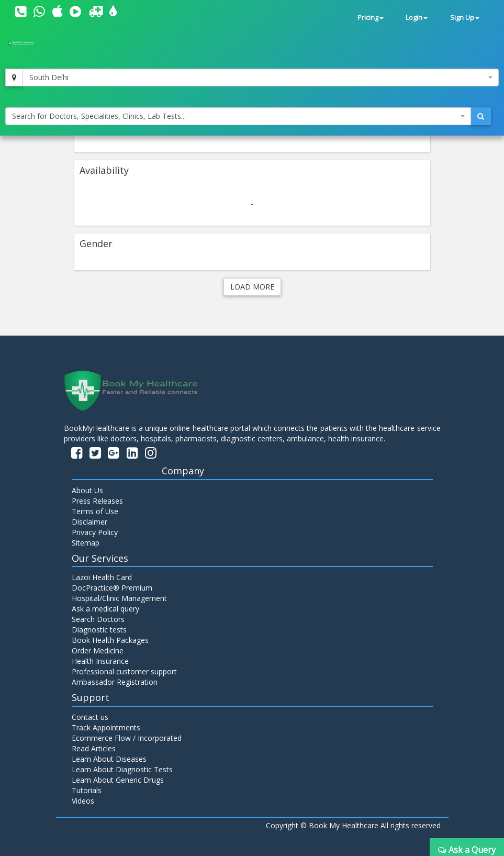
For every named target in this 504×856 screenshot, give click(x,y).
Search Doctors (98, 619)
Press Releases (97, 501)
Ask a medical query (105, 609)
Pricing (371, 18)
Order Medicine (98, 651)
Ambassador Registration (115, 682)
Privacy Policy (95, 532)
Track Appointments (106, 727)
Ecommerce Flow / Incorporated (127, 738)
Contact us (90, 717)
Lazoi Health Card (102, 577)
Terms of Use (95, 511)
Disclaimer (89, 522)
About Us (87, 490)
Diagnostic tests (99, 630)
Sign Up (465, 18)
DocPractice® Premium (112, 588)
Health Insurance (100, 661)
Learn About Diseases (109, 759)
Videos (83, 801)
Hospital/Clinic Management (119, 598)
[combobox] (261, 77)
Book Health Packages (110, 640)
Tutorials (87, 790)
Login (417, 18)
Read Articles (94, 748)
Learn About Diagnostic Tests (122, 769)
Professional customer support (124, 671)
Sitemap (86, 543)
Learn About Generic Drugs (118, 780)
